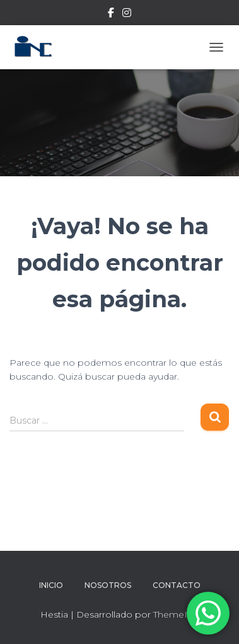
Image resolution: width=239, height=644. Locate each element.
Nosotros (108, 585)
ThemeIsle (176, 614)
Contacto (177, 585)
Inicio (51, 585)
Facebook (111, 14)
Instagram (127, 14)
